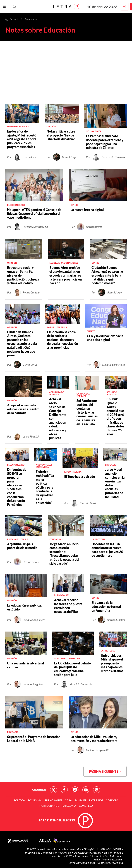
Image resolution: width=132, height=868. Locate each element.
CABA (68, 800)
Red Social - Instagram (75, 790)
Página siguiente (105, 771)
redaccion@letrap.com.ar (108, 859)
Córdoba (112, 800)
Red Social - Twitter (54, 790)
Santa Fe (80, 800)
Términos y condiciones (82, 863)
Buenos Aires (53, 800)
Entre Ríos (96, 800)
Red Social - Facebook (64, 790)
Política (19, 800)
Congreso (86, 806)
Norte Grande (49, 806)
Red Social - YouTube (86, 790)
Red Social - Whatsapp (97, 790)
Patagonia (69, 806)
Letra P (14, 19)
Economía (35, 800)
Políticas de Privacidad (110, 863)
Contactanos (39, 790)
